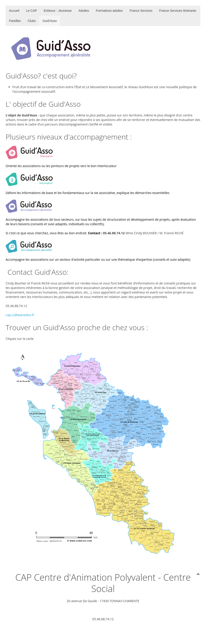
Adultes (84, 11)
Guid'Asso (50, 21)
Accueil (14, 11)
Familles (15, 21)
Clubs (32, 21)
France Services (141, 11)
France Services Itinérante (178, 11)
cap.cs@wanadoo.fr (20, 315)
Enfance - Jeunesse (58, 11)
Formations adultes (109, 11)
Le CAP (31, 11)
